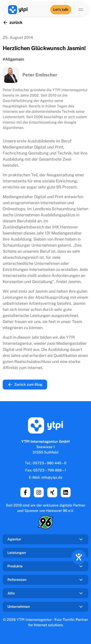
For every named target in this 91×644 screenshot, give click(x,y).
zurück (13, 22)
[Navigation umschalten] (81, 10)
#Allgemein (13, 59)
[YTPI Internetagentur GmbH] (18, 10)
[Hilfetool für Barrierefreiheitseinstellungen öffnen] (79, 557)
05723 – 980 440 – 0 (50, 463)
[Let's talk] (61, 10)
